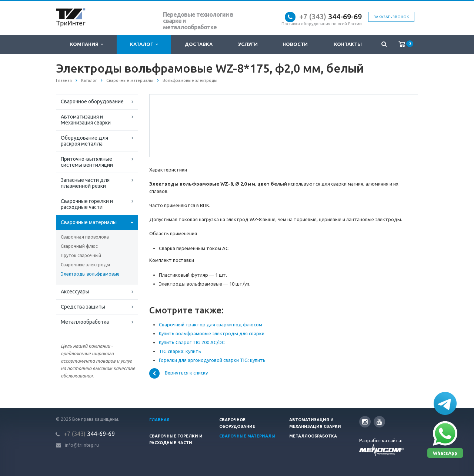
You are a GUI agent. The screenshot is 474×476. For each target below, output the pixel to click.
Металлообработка (85, 322)
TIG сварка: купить (180, 351)
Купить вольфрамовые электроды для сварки (212, 333)
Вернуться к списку (178, 373)
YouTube (379, 422)
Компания (86, 44)
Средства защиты (83, 307)
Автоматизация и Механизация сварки (86, 120)
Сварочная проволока (85, 237)
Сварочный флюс (79, 246)
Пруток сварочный (81, 255)
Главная (159, 420)
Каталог (144, 44)
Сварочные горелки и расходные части (87, 204)
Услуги (248, 44)
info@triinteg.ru (82, 445)
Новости (295, 44)
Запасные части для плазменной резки (85, 183)
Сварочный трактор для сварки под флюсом (211, 324)
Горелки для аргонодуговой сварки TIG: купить (212, 360)
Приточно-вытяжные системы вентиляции (87, 162)
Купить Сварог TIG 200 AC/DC (192, 342)
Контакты (348, 44)
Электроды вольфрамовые (90, 274)
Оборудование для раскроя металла (84, 141)
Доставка (198, 44)
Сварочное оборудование (92, 101)
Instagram (365, 422)
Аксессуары (75, 292)
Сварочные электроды (85, 265)
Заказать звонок (391, 17)
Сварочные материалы (89, 222)
